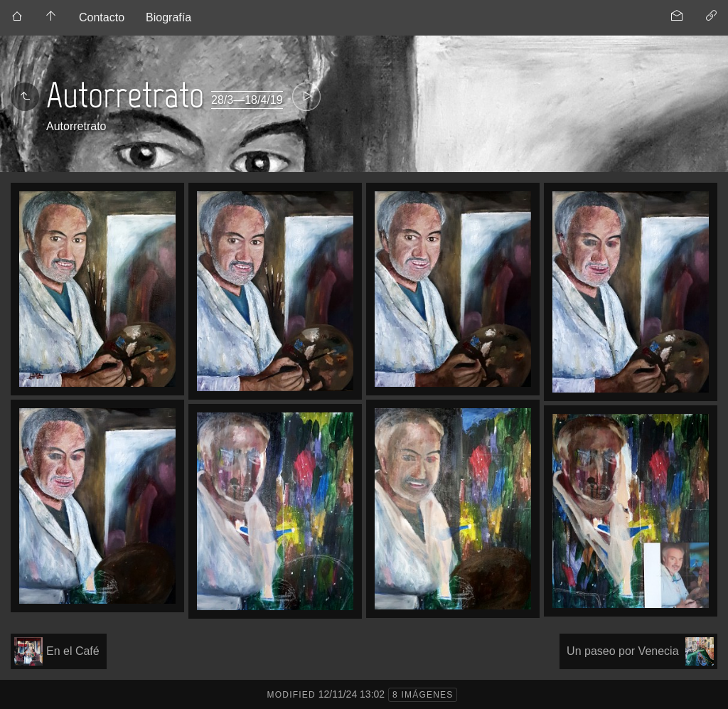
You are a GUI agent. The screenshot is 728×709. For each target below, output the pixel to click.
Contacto (102, 17)
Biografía (168, 17)
